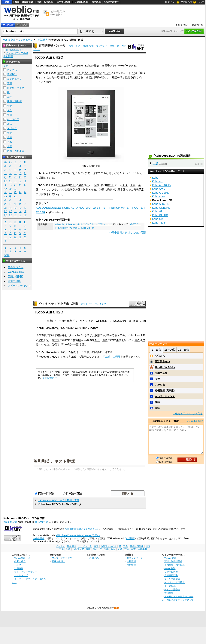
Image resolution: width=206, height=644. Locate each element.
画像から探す (59, 561)
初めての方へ (183, 25)
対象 (86, 190)
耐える (79, 77)
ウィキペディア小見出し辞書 (59, 304)
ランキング (102, 46)
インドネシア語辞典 (174, 582)
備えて (137, 77)
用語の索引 (88, 46)
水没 (70, 77)
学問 (10, 106)
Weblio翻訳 (170, 568)
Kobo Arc (158, 181)
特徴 (68, 73)
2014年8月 (64, 185)
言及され (46, 194)
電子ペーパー (124, 173)
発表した (99, 66)
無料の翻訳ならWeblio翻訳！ (58, 13)
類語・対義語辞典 (24, 2)
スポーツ (12, 128)
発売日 (98, 185)
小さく (120, 340)
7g (144, 340)
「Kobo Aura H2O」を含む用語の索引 (58, 500)
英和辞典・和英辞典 (174, 565)
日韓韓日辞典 (81, 2)
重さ (137, 340)
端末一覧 (73, 344)
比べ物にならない (165, 367)
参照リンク (42, 203)
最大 (60, 73)
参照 (82, 344)
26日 (73, 185)
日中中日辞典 (64, 2)
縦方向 (56, 340)
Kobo (88, 66)
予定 (141, 190)
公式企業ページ (135, 558)
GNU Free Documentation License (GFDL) (78, 535)
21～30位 (184, 350)
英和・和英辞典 (45, 2)
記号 (7, 255)
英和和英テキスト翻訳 (54, 461)
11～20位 (170, 350)
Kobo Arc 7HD (161, 193)
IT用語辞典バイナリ (52, 46)
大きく (96, 340)
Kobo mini (60, 224)
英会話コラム (16, 267)
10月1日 (110, 185)
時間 (62, 77)
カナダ (68, 66)
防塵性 (59, 335)
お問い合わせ (50, 378)
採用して (44, 178)
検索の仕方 (20, 561)
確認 (158, 408)
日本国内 (123, 190)
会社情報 (131, 561)
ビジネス (12, 70)
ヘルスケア (13, 119)
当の (87, 73)
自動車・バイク (16, 88)
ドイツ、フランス (52, 190)
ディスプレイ (65, 173)
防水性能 (125, 77)
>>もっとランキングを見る (188, 413)
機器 (88, 77)
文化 (10, 110)
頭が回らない (162, 361)
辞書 (7, 2)
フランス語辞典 (172, 579)
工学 (10, 97)
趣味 (10, 124)
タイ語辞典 (170, 586)
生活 (10, 115)
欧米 (70, 190)
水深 (105, 335)
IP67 (39, 335)
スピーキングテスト (20, 286)
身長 (158, 379)
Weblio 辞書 (186, 2)
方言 (10, 146)
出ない (105, 77)
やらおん (160, 356)
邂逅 (158, 402)
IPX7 (79, 73)
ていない (57, 194)
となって (105, 73)
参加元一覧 (198, 25)
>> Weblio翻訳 (195, 421)
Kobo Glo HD (87, 228)
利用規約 (19, 568)
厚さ (105, 340)
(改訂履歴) (130, 538)
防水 (92, 73)
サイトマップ (21, 575)
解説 (95, 328)
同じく (112, 173)
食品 (10, 137)
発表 (110, 190)
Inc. (59, 212)
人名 (10, 142)
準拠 (44, 335)
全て (6, 66)
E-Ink (65, 344)
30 (121, 335)
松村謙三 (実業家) (165, 391)
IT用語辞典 (42, 40)
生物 (10, 133)
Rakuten (79, 66)
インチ (83, 173)
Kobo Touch (159, 223)
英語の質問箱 (16, 276)
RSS (117, 608)
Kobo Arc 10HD (161, 185)
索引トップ (74, 46)
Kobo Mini (158, 219)
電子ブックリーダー (116, 66)
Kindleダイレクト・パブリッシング (94, 224)
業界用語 (12, 74)
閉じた (91, 335)
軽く (38, 344)
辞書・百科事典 (16, 151)
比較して (44, 340)
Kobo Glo (158, 211)
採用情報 (131, 565)
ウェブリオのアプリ (62, 558)
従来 (95, 173)
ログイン (170, 2)
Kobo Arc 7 (159, 189)
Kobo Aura (71, 224)
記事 (52, 328)
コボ (41, 328)
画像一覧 (114, 46)
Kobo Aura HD (136, 335)
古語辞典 (96, 2)
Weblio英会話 (16, 272)
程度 (115, 77)
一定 (57, 77)
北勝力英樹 (161, 373)
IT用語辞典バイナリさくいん (85, 529)
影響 (96, 77)
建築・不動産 (14, 101)
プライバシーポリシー (26, 572)
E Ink (138, 173)
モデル (102, 173)
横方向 (77, 340)
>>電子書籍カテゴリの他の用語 (127, 233)
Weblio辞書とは (22, 558)
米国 (133, 185)
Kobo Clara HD (161, 208)
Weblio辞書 (39, 538)
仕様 (97, 73)
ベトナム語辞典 (172, 589)
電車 (10, 83)
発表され (84, 185)
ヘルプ (201, 2)
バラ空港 (160, 385)
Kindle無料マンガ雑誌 (69, 228)
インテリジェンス (165, 396)
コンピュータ (26, 40)
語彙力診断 (14, 281)
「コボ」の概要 (111, 357)
